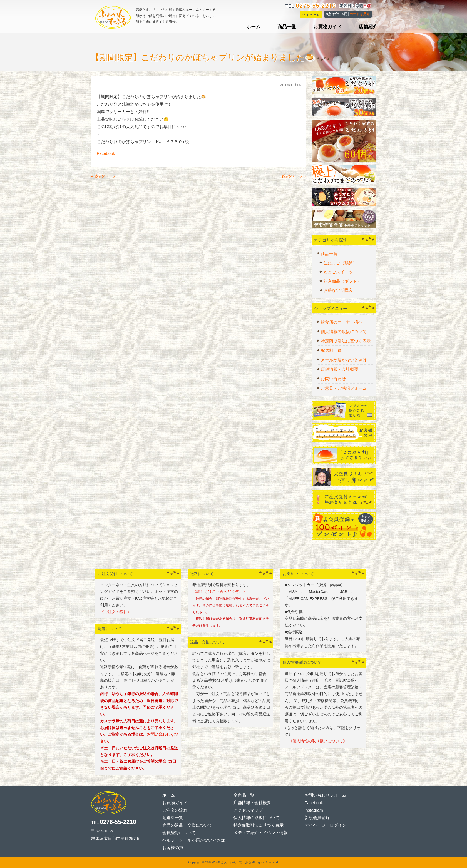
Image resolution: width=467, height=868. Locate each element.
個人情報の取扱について (344, 331)
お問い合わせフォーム (326, 795)
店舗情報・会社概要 (340, 369)
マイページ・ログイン (326, 825)
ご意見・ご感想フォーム (344, 388)
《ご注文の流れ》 (116, 612)
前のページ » (294, 176)
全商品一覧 (244, 795)
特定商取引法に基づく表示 (346, 341)
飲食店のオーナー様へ (342, 322)
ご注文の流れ (175, 810)
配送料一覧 (331, 350)
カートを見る (360, 14)
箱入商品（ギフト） (342, 281)
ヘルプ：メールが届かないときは (194, 840)
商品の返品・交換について (187, 825)
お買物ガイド (175, 803)
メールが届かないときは (344, 360)
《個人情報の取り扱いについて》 (316, 741)
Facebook (106, 153)
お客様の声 (173, 848)
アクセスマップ (248, 810)
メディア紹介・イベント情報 (261, 833)
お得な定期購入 (338, 290)
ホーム (169, 795)
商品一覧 (329, 254)
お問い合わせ (333, 379)
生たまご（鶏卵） (340, 263)
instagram (314, 810)
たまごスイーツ (338, 272)
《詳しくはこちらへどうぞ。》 (220, 592)
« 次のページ (103, 176)
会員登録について (179, 833)
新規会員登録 (317, 818)
